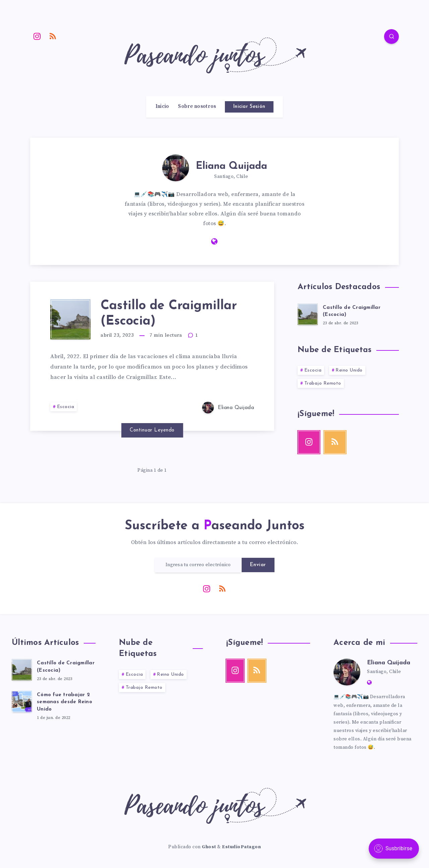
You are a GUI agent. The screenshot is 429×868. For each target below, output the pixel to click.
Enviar (258, 565)
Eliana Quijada (231, 166)
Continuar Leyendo (152, 430)
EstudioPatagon (241, 847)
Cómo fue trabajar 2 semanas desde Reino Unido (65, 702)
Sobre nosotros (197, 107)
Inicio (162, 107)
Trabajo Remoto (323, 383)
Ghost (209, 847)
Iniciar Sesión (249, 107)
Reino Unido (349, 370)
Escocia (66, 407)
